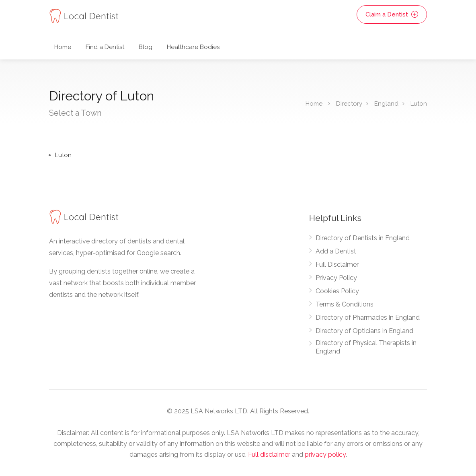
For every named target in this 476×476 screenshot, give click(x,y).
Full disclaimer (269, 455)
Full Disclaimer (337, 265)
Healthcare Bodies (193, 47)
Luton (419, 104)
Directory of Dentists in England (363, 238)
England (386, 104)
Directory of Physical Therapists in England (366, 347)
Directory (349, 104)
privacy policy (325, 455)
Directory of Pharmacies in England (368, 318)
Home (63, 47)
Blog (146, 47)
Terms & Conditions (345, 304)
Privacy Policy (336, 278)
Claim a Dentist (392, 14)
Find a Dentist (105, 47)
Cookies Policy (337, 291)
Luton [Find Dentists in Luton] (63, 155)
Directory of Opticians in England (364, 331)
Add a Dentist (336, 251)
